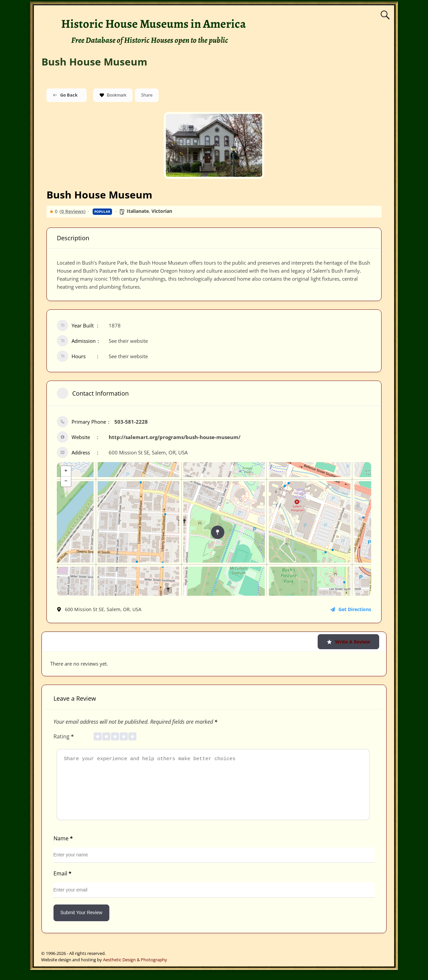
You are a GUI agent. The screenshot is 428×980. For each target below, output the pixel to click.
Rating (64, 736)
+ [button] (66, 471)
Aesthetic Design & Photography (135, 970)
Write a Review (348, 642)
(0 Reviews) (73, 212)
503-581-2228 (131, 422)
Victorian (162, 211)
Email (63, 883)
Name (64, 848)
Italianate (138, 211)
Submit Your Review (81, 923)
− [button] (66, 481)
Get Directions (351, 609)
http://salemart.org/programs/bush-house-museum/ (175, 437)
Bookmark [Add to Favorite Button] (113, 95)
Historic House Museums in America (153, 24)
